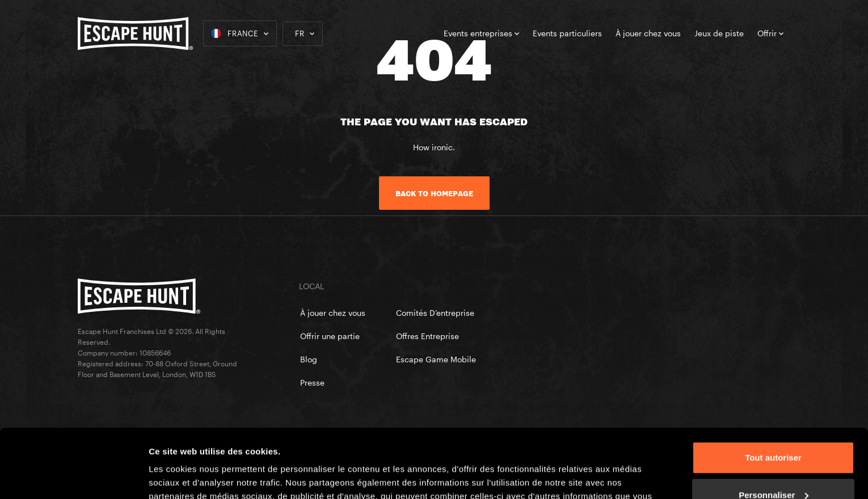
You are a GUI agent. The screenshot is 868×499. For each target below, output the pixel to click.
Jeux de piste (719, 33)
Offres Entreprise (427, 336)
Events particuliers (567, 33)
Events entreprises (481, 33)
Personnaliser (774, 430)
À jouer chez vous (648, 33)
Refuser (773, 468)
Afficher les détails (187, 477)
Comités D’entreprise (435, 313)
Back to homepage (434, 193)
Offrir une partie (330, 336)
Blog (309, 359)
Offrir (770, 33)
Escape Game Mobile (436, 359)
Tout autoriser (773, 393)
